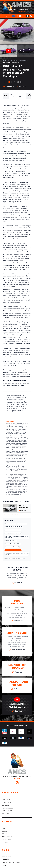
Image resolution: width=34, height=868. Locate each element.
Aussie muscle (7, 802)
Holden (10, 61)
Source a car (6, 857)
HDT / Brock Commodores (13, 530)
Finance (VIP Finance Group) (11, 863)
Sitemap (5, 843)
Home (4, 61)
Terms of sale (7, 837)
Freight (5, 866)
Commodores (22, 524)
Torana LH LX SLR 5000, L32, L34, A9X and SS (17, 554)
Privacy (5, 834)
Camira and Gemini (10, 524)
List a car (5, 860)
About (4, 828)
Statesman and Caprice (12, 547)
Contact (5, 831)
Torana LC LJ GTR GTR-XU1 (21, 61)
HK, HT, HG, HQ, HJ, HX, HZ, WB (13, 533)
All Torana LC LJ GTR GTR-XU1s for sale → (14, 515)
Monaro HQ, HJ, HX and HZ (13, 544)
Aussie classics (7, 808)
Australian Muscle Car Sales (17, 658)
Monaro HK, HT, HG (11, 541)
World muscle (7, 811)
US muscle (6, 805)
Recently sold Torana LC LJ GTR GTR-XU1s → (16, 559)
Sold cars (6, 814)
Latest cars (6, 799)
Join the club (7, 840)
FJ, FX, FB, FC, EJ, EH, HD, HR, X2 (14, 527)
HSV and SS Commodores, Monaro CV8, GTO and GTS (17, 537)
